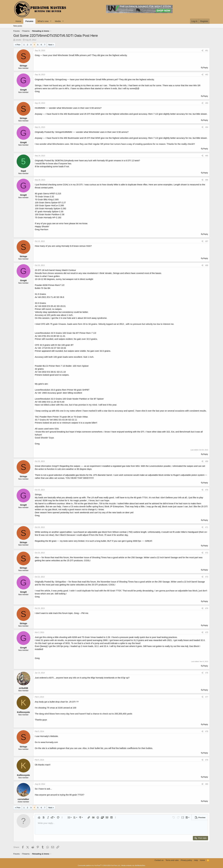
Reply (206, 68)
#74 (207, 608)
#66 (207, 180)
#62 (207, 75)
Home (18, 21)
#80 (207, 784)
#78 (207, 731)
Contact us (159, 860)
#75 (207, 632)
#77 (207, 697)
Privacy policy (186, 860)
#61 (207, 51)
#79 (207, 760)
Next (50, 45)
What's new (43, 21)
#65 (207, 156)
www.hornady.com (49, 742)
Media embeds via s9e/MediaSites (133, 865)
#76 (207, 673)
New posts (18, 26)
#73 (207, 577)
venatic (18, 40)
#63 (207, 103)
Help (196, 860)
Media (58, 21)
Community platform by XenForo (99, 865)
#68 (207, 265)
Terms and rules (172, 860)
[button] (51, 21)
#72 (207, 553)
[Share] (202, 51)
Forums (29, 21)
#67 (207, 241)
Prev (18, 45)
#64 (207, 127)
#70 (207, 490)
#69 (207, 461)
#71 (207, 527)
